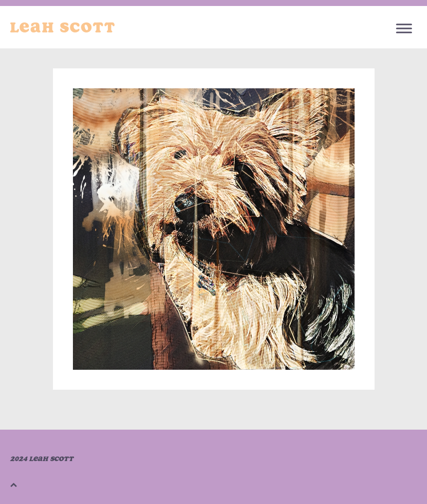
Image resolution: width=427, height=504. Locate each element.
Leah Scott (63, 27)
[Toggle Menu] (404, 28)
